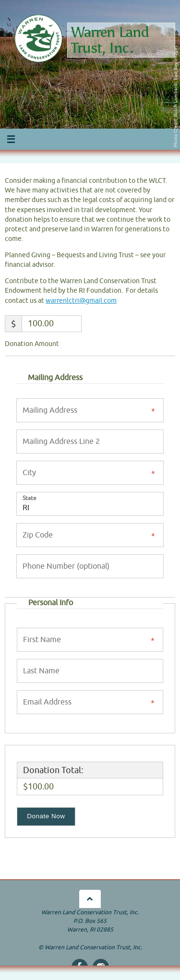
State (30, 498)
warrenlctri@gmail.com (81, 301)
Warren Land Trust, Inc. (110, 40)
